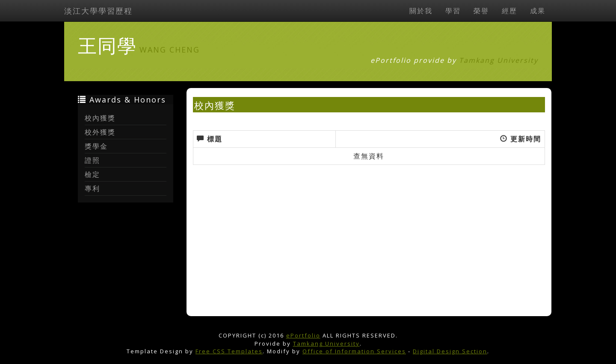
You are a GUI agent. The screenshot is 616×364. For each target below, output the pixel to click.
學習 (453, 11)
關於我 (421, 11)
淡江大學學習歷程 (98, 11)
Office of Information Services (354, 351)
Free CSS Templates (229, 351)
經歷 (509, 11)
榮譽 (481, 11)
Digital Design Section (450, 351)
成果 (538, 11)
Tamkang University (499, 60)
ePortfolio (303, 335)
